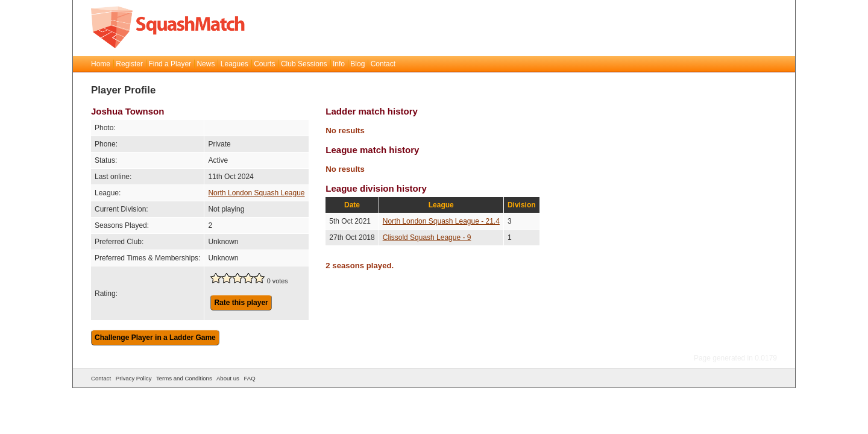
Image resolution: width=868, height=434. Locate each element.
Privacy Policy (134, 378)
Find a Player (170, 64)
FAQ (249, 378)
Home (101, 64)
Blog (357, 64)
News (206, 64)
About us (228, 378)
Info (339, 64)
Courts (264, 64)
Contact (383, 64)
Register (129, 64)
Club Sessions (304, 64)
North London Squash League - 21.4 (441, 221)
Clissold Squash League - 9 (427, 237)
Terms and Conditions (184, 378)
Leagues (234, 64)
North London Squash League (256, 193)
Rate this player (241, 303)
